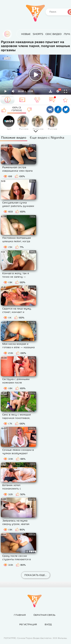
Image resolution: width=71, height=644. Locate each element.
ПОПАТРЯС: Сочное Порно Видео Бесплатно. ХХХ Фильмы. (36, 638)
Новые (26, 34)
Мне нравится (4, 110)
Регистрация (28, 624)
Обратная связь (44, 615)
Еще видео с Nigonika (47, 137)
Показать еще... (35, 575)
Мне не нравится (29, 110)
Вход (48, 624)
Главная (7, 34)
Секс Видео (53, 34)
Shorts (38, 34)
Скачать (51, 91)
